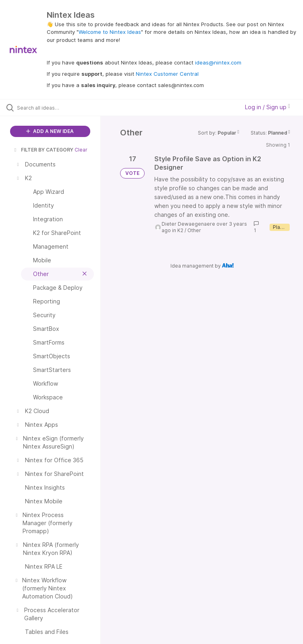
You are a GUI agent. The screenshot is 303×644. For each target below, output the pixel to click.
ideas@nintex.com (218, 62)
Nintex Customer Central (167, 74)
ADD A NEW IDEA (50, 131)
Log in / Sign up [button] (268, 107)
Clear (81, 150)
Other (194, 230)
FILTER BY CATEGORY (43, 150)
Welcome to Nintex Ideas (110, 32)
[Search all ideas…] (54, 108)
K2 (180, 230)
